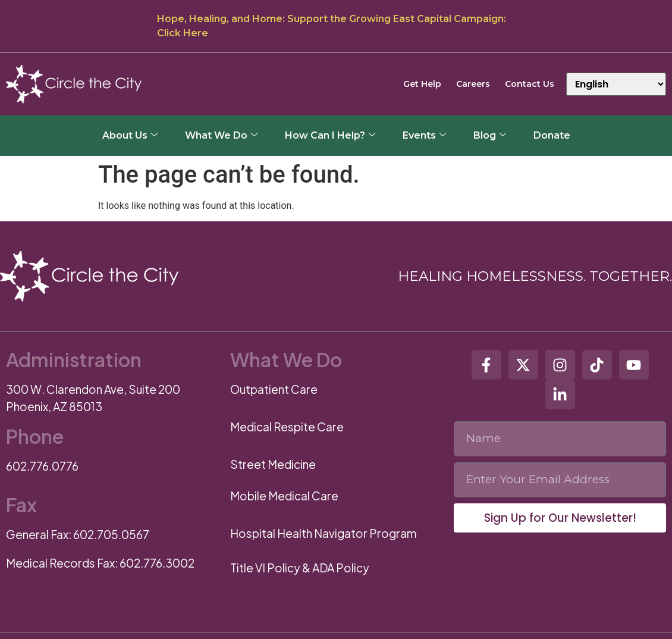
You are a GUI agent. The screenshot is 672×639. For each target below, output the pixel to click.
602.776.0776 (42, 466)
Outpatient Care (274, 389)
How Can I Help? (330, 135)
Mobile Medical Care (284, 496)
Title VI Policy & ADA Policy (300, 568)
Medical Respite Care (287, 427)
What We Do (221, 135)
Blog (490, 135)
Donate (552, 135)
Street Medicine (273, 464)
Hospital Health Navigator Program (324, 533)
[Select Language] (616, 84)
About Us (130, 135)
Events (424, 135)
